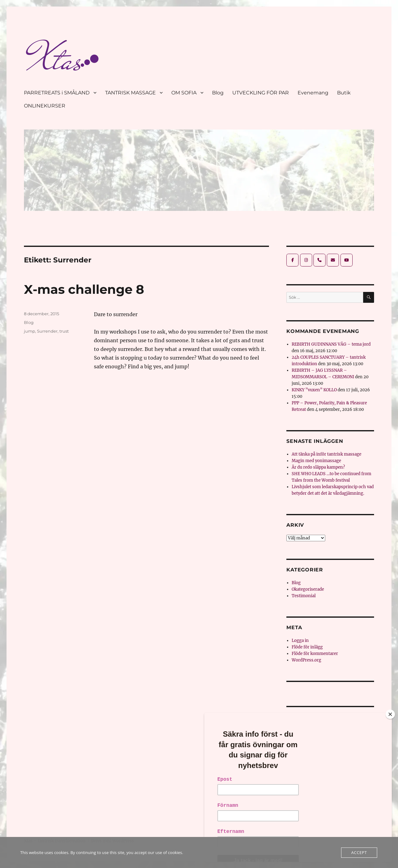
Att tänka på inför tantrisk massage (326, 454)
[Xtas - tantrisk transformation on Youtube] (347, 260)
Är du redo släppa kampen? (318, 467)
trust (64, 331)
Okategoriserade (308, 589)
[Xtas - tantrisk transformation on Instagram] (306, 260)
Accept (359, 852)
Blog (218, 93)
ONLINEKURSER (45, 106)
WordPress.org (306, 660)
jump (30, 331)
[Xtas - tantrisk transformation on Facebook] (292, 260)
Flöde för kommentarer (315, 654)
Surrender (47, 331)
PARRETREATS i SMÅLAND (57, 93)
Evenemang (313, 93)
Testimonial (304, 596)
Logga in (300, 641)
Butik (344, 93)
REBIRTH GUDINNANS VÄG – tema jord (331, 344)
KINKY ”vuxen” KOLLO (314, 390)
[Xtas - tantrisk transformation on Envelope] (333, 260)
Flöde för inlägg (307, 647)
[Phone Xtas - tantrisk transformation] (319, 260)
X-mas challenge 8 (84, 289)
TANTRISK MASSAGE (130, 93)
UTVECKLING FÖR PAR (261, 93)
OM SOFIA (184, 93)
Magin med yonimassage (316, 461)
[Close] (390, 714)
